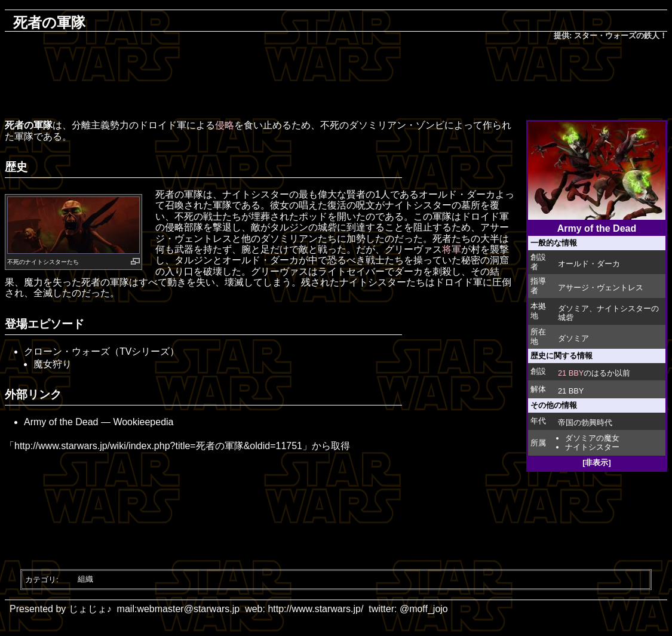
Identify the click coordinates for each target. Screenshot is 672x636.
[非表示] (597, 463)
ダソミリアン (378, 125)
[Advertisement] (336, 81)
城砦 (327, 227)
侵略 (225, 125)
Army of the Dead (61, 422)
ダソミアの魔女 (592, 438)
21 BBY (571, 373)
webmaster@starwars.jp (188, 609)
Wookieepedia (143, 422)
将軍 (452, 249)
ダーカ (481, 194)
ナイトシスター (592, 447)
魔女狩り (53, 364)
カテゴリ (41, 579)
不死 (13, 262)
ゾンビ (430, 125)
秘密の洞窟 (485, 260)
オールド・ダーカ (589, 264)
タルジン (289, 227)
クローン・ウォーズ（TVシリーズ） (102, 351)
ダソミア (573, 308)
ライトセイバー (351, 271)
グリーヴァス (413, 249)
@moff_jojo (424, 609)
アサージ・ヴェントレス (601, 288)
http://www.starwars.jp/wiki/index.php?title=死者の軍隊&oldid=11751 (158, 446)
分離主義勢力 (100, 125)
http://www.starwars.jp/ (315, 609)
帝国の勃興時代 (585, 423)
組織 (85, 579)
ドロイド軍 (162, 125)
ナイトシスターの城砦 (608, 313)
